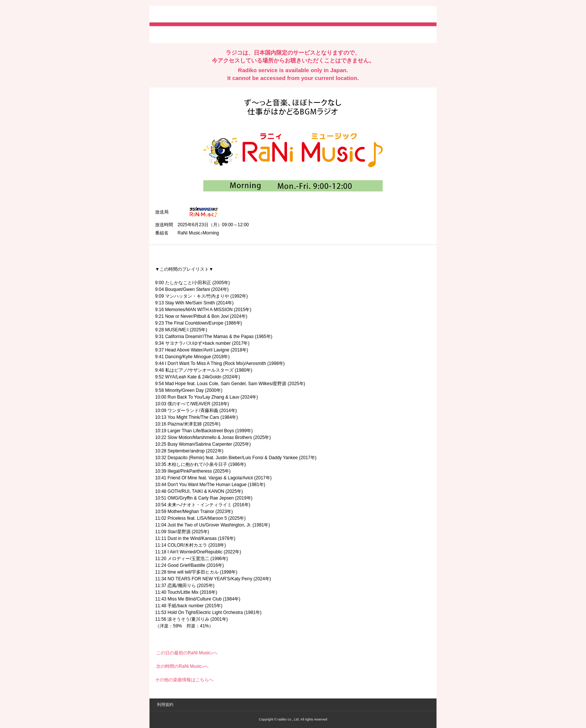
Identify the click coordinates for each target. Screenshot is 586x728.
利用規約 (165, 704)
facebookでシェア (197, 34)
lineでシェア (231, 34)
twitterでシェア (166, 34)
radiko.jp (178, 15)
